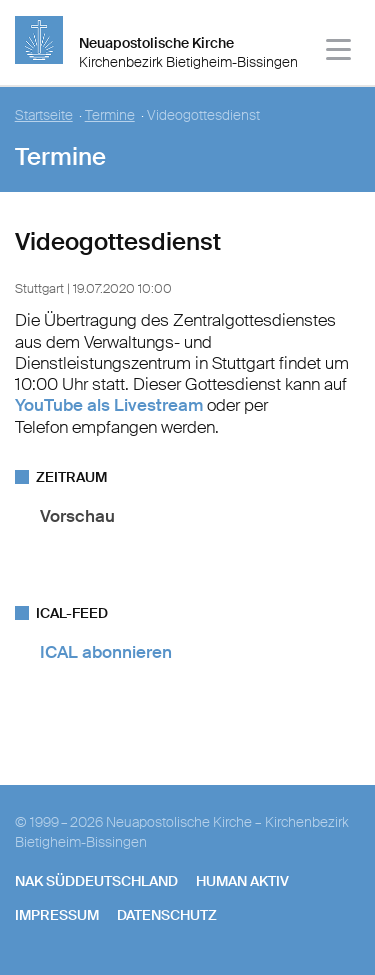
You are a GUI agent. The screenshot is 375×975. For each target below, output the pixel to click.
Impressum (57, 915)
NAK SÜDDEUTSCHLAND (96, 881)
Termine (110, 115)
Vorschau (77, 516)
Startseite (44, 115)
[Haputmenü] (339, 52)
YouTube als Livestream (109, 405)
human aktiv (242, 881)
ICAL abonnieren (106, 652)
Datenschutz (167, 915)
